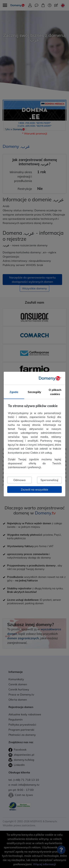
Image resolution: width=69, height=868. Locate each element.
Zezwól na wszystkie (34, 489)
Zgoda (14, 392)
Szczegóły (34, 392)
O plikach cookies (55, 392)
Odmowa (19, 480)
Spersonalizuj (49, 480)
